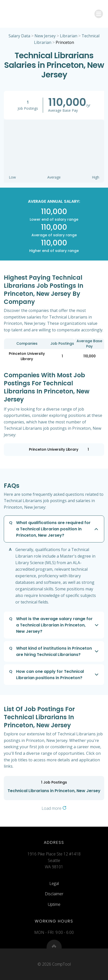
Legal (54, 883)
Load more (54, 808)
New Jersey (45, 36)
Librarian (69, 36)
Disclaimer (54, 894)
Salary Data (19, 36)
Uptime (54, 904)
